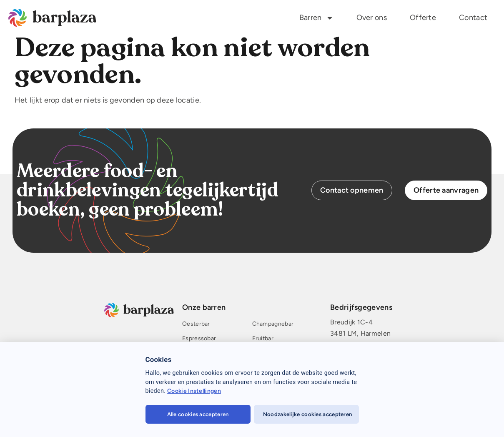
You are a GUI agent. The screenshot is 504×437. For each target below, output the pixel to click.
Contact (473, 18)
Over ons (372, 18)
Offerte (423, 18)
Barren (316, 18)
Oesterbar (196, 324)
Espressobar (199, 339)
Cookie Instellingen (194, 391)
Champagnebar (273, 324)
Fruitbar (263, 339)
